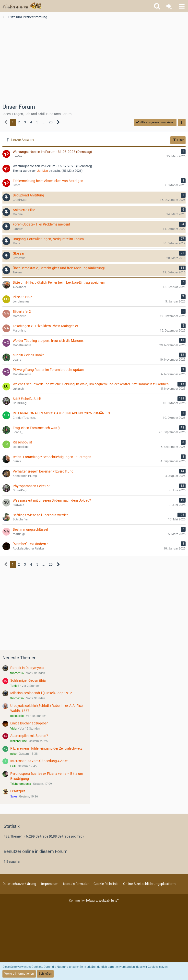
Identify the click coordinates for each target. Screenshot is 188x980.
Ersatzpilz (18, 791)
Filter (178, 140)
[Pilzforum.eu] (22, 6)
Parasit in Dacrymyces (27, 668)
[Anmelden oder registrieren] (169, 6)
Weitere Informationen (19, 974)
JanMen (43, 171)
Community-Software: (94, 901)
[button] (182, 6)
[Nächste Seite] (58, 122)
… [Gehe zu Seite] (43, 122)
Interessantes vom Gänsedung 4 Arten (39, 761)
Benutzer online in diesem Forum (36, 851)
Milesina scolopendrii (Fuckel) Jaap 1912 (41, 693)
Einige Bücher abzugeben (29, 723)
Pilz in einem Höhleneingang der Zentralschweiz (46, 748)
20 (51, 122)
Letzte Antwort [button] (23, 140)
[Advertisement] (94, 64)
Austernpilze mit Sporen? (29, 736)
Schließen (45, 974)
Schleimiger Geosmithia (28, 680)
